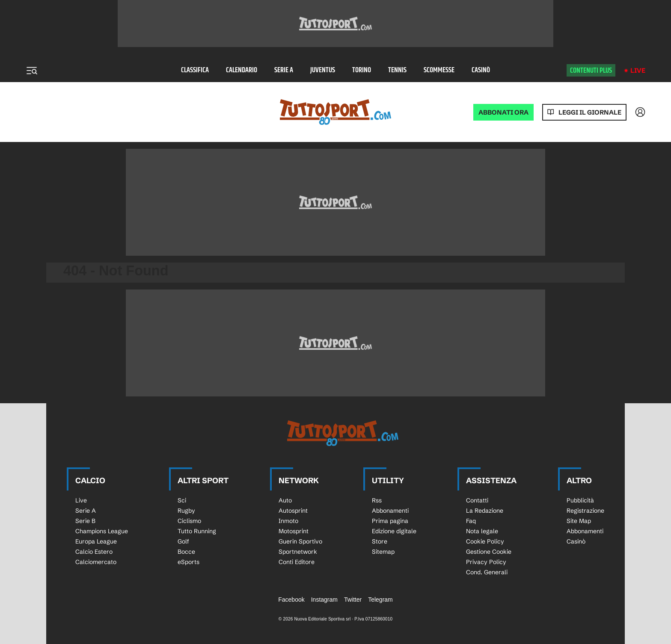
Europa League (96, 541)
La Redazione (485, 511)
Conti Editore (297, 562)
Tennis (397, 70)
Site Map (579, 521)
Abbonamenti (390, 511)
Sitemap (383, 552)
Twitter (353, 600)
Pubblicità (580, 500)
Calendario (242, 70)
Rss (377, 500)
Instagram (324, 600)
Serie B (85, 521)
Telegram (380, 600)
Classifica (195, 70)
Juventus (323, 70)
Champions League (102, 531)
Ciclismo (189, 521)
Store (380, 541)
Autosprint (293, 511)
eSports (189, 562)
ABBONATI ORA (503, 112)
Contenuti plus (591, 71)
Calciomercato (96, 562)
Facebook (291, 600)
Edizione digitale (394, 531)
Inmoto (288, 521)
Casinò (481, 70)
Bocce (186, 552)
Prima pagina (390, 521)
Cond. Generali (487, 572)
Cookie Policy (485, 541)
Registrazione (585, 511)
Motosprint (294, 531)
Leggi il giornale (590, 112)
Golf (183, 541)
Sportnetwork (298, 552)
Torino (362, 70)
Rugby (186, 511)
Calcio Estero (94, 552)
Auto (285, 500)
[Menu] (32, 71)
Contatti (477, 500)
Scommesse (439, 70)
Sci (182, 500)
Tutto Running (197, 531)
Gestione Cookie (489, 552)
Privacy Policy (486, 562)
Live (638, 70)
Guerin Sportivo (300, 541)
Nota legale (482, 531)
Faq (471, 521)
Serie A (284, 70)
